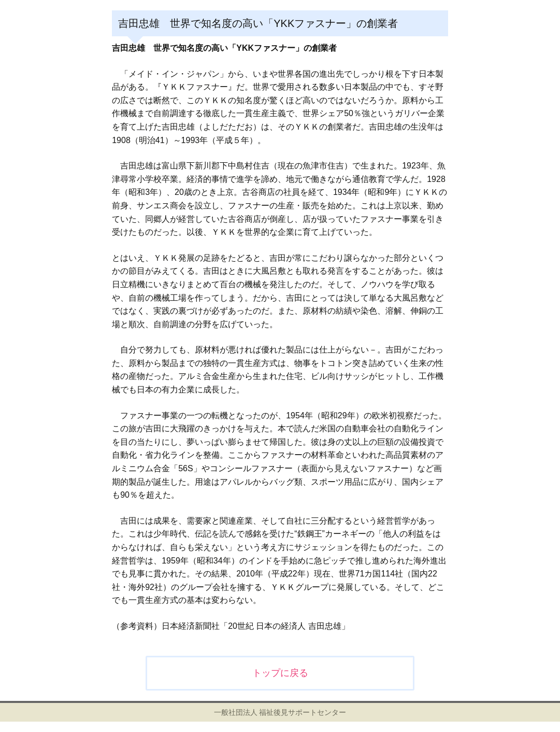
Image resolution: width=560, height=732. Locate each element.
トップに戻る (280, 673)
